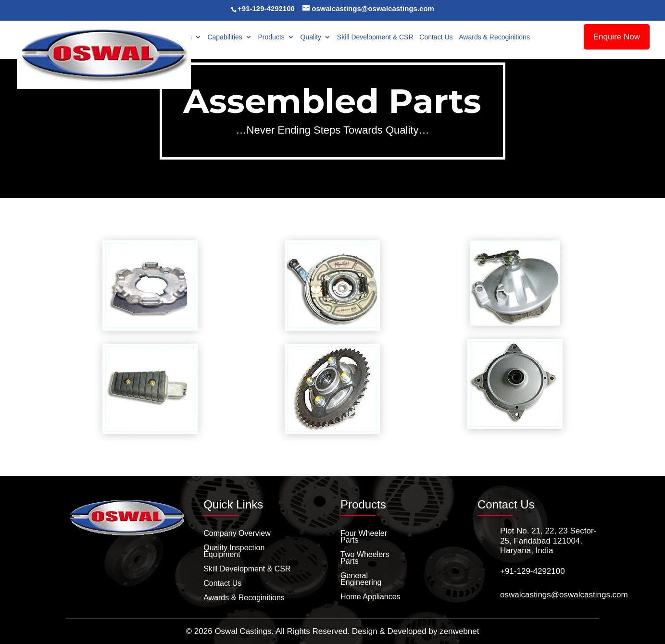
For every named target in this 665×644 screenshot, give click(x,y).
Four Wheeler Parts (364, 537)
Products (271, 37)
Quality (311, 37)
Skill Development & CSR (375, 37)
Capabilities (225, 37)
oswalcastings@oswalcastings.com (564, 595)
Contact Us (436, 37)
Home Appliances (370, 597)
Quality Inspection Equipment (234, 551)
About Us (178, 37)
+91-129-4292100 (266, 8)
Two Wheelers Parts (365, 558)
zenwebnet (459, 631)
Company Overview (237, 534)
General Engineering (361, 579)
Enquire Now (617, 37)
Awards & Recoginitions (494, 37)
